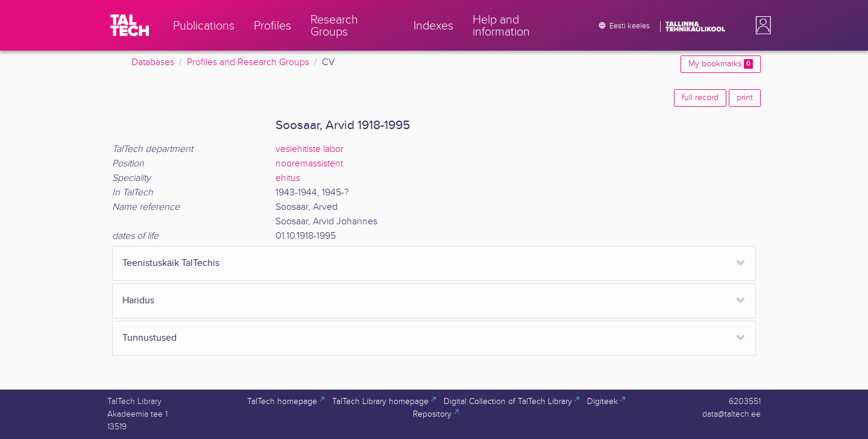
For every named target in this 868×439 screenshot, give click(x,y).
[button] (761, 25)
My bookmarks (721, 64)
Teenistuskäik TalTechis (171, 263)
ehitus (288, 178)
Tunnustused (149, 338)
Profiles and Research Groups (248, 62)
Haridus (138, 301)
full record (700, 98)
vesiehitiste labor (310, 149)
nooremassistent (309, 164)
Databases (153, 62)
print (745, 98)
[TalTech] (130, 25)
